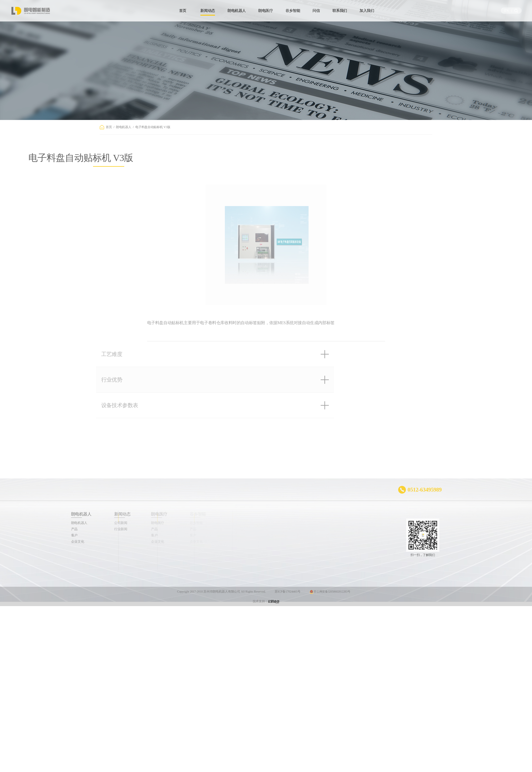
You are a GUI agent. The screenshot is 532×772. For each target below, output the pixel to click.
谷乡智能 (293, 11)
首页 (183, 11)
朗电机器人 (237, 11)
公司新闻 (100, 523)
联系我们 (340, 11)
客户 (52, 535)
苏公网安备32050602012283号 (330, 599)
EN (507, 10)
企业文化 (55, 542)
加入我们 (367, 11)
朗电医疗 (266, 11)
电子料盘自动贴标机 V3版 (153, 127)
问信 (316, 11)
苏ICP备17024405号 (288, 599)
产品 (52, 529)
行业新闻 (100, 529)
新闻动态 (208, 11)
